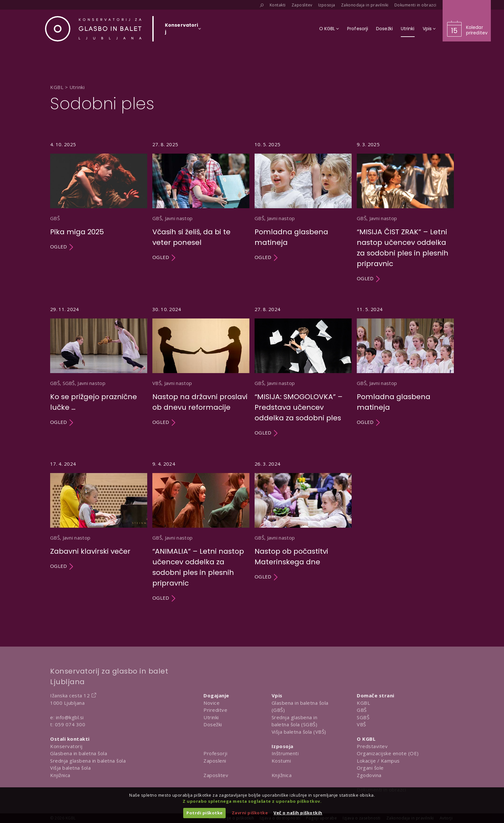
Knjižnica (60, 775)
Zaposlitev (216, 775)
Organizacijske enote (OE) (388, 753)
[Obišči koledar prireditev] (467, 21)
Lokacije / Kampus (378, 761)
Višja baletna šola (70, 768)
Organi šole (370, 768)
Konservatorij (66, 746)
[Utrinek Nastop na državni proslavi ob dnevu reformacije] (201, 371)
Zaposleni (215, 761)
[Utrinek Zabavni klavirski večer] (99, 531)
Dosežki (213, 724)
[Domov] (93, 29)
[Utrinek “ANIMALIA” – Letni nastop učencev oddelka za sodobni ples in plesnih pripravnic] (201, 531)
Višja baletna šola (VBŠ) (299, 732)
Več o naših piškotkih (298, 813)
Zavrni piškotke (250, 813)
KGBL (363, 703)
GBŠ (362, 710)
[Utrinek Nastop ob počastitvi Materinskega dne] (303, 531)
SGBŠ (363, 717)
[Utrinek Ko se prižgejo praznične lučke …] (99, 371)
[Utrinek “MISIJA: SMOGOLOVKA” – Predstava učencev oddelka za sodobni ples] (303, 371)
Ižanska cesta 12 (70, 695)
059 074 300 (70, 724)
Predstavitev (372, 746)
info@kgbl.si (70, 717)
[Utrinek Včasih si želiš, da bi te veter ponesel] (201, 212)
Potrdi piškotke (205, 813)
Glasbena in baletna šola (79, 753)
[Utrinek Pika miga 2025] (99, 212)
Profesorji (215, 753)
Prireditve (215, 710)
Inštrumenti (285, 753)
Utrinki (211, 717)
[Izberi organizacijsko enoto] (181, 31)
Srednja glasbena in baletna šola (88, 761)
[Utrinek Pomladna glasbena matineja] (303, 212)
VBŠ (361, 724)
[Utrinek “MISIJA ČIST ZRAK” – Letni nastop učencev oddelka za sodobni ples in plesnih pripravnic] (405, 212)
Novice (212, 703)
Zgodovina (369, 775)
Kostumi (281, 761)
